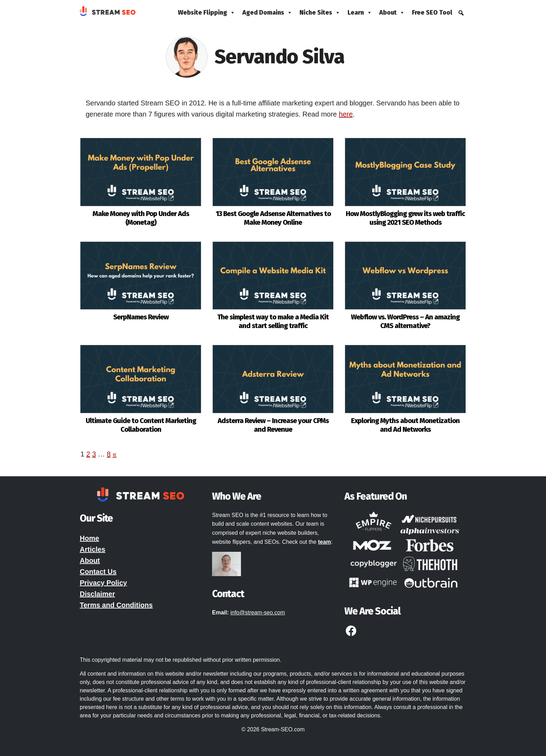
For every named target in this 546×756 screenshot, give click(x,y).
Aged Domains (267, 13)
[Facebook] (351, 634)
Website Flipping (207, 13)
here (346, 114)
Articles (92, 549)
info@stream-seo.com (258, 612)
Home (89, 538)
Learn (360, 13)
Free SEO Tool (432, 13)
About (392, 13)
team (324, 542)
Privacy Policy (103, 583)
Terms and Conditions (116, 605)
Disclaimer (97, 594)
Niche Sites (320, 13)
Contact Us (98, 572)
